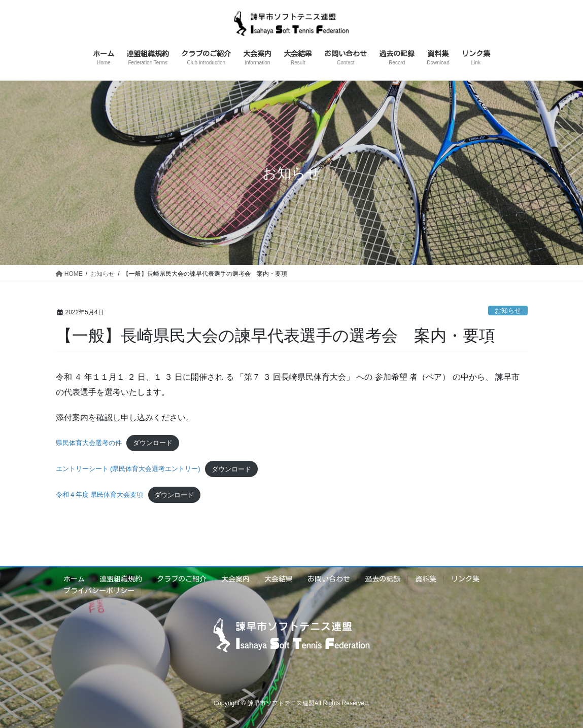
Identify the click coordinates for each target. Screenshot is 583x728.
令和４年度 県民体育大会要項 (100, 495)
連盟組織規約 (121, 579)
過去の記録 (383, 579)
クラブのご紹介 (182, 579)
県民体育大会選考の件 (89, 443)
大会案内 (235, 579)
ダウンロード (153, 443)
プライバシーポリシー (99, 591)
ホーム (74, 579)
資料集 (426, 579)
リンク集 (465, 579)
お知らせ (508, 311)
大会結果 (279, 579)
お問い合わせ (329, 579)
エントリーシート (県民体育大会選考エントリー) (128, 469)
